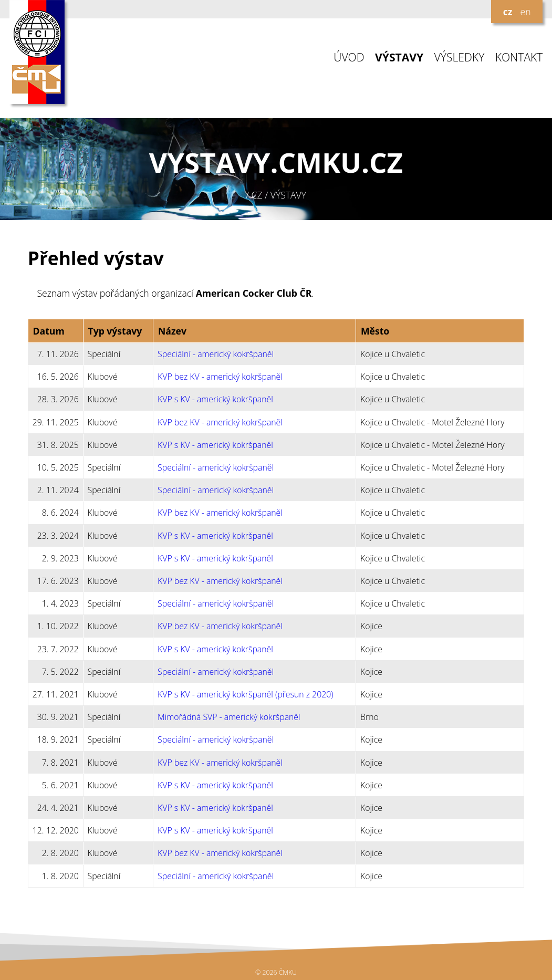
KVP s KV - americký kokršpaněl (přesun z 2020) (245, 694)
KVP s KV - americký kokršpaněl (215, 399)
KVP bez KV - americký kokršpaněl (220, 377)
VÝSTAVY (399, 58)
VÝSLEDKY (460, 58)
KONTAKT (519, 58)
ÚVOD (349, 58)
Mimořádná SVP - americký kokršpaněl (229, 717)
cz (508, 12)
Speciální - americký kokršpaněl (216, 354)
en (525, 12)
